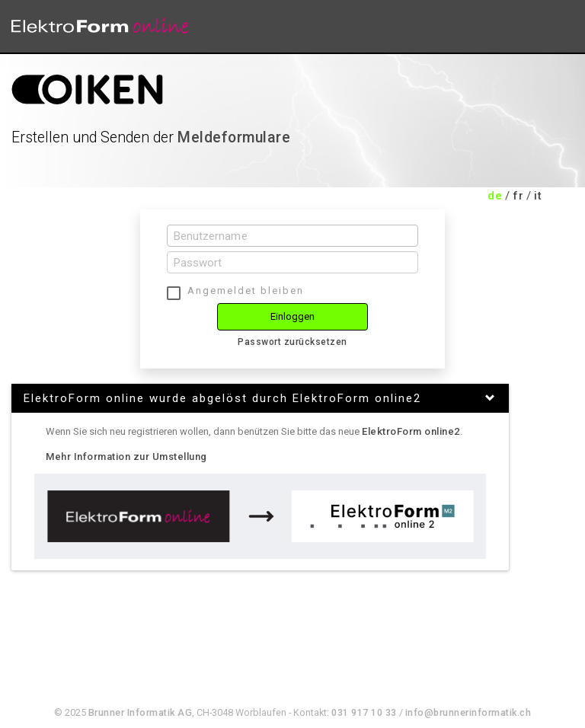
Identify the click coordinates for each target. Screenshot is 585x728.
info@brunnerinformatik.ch (468, 712)
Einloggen (293, 316)
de (495, 196)
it (538, 196)
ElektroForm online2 (411, 431)
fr (518, 196)
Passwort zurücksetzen (292, 342)
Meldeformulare (234, 137)
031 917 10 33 (364, 712)
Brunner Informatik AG (141, 712)
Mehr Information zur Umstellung (126, 457)
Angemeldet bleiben (246, 291)
